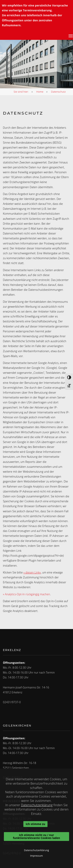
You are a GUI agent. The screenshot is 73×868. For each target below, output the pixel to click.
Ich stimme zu (35, 824)
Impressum (36, 856)
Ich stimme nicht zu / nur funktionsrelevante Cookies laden (36, 836)
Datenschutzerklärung (37, 805)
